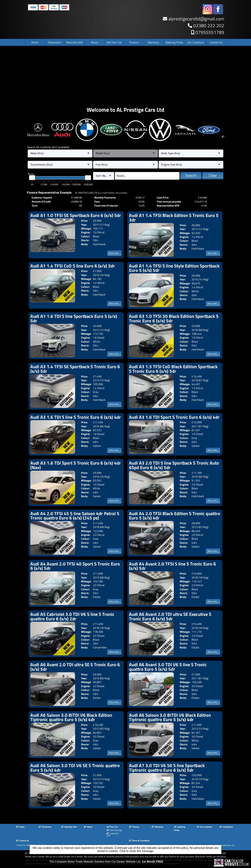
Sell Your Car (114, 42)
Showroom (54, 42)
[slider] (32, 178)
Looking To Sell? (113, 835)
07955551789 (210, 32)
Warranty (153, 42)
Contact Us (216, 42)
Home (35, 42)
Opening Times (174, 42)
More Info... (114, 253)
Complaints (226, 827)
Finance (134, 42)
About (95, 42)
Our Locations (196, 42)
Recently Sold (75, 42)
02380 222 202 (209, 26)
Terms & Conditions (139, 841)
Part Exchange (114, 830)
